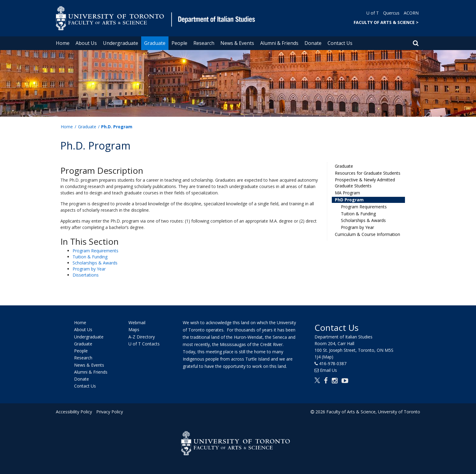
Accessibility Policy (74, 412)
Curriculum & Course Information (367, 234)
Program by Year (89, 269)
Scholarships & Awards (95, 263)
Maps (134, 330)
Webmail (137, 323)
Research (204, 43)
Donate (313, 43)
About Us (86, 43)
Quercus (391, 13)
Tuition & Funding (90, 257)
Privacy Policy (110, 412)
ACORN (411, 13)
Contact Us (340, 43)
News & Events (237, 43)
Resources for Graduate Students (368, 173)
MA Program (347, 193)
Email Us (328, 370)
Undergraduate (121, 43)
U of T (373, 13)
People (179, 43)
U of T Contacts (144, 344)
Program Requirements (95, 251)
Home (63, 43)
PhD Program (349, 200)
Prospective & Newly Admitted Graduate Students (365, 183)
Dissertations (86, 275)
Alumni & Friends (279, 43)
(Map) (328, 357)
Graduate (155, 43)
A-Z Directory (142, 337)
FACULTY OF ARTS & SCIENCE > (386, 22)
